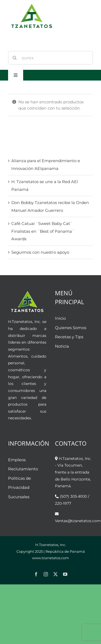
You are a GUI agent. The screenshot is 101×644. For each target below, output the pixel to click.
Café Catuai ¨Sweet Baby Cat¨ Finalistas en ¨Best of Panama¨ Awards (43, 231)
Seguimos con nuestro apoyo (40, 252)
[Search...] (50, 58)
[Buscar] (15, 58)
